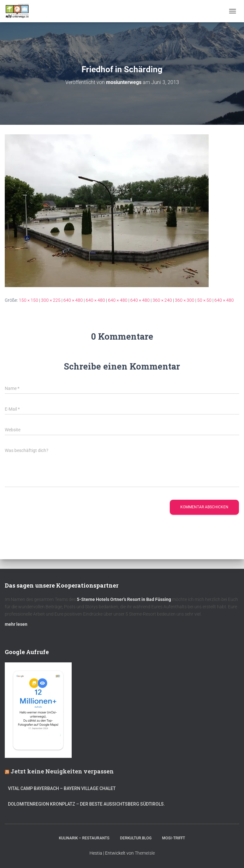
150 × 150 (29, 300)
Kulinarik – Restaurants (84, 838)
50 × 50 (204, 300)
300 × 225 (51, 300)
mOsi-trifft (174, 838)
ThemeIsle (145, 853)
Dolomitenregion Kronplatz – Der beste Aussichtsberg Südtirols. (86, 804)
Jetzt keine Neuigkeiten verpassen (62, 771)
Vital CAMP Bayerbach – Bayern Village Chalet (62, 788)
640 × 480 (73, 300)
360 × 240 (162, 300)
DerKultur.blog (136, 838)
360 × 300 (185, 300)
